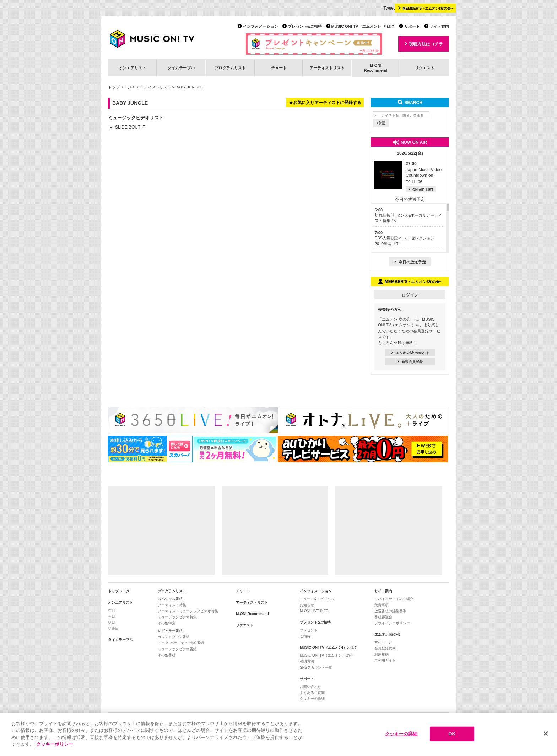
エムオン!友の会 (387, 634)
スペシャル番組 (170, 599)
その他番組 (167, 655)
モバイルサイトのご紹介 (394, 599)
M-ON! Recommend (252, 614)
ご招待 (305, 636)
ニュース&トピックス (317, 599)
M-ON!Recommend (375, 68)
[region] (278, 735)
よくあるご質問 (312, 693)
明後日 (113, 628)
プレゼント (309, 630)
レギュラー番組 (170, 631)
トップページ (120, 87)
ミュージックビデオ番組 (177, 649)
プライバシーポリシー (392, 623)
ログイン (410, 295)
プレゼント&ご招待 (305, 26)
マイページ (383, 642)
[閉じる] (546, 734)
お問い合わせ (310, 687)
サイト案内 (439, 26)
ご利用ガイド (385, 660)
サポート (412, 26)
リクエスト (425, 68)
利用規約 (382, 654)
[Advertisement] (161, 531)
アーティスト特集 (172, 605)
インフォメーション (261, 26)
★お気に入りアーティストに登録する (325, 103)
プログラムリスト (230, 68)
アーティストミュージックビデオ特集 (188, 611)
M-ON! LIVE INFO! (315, 611)
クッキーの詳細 (312, 699)
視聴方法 (307, 661)
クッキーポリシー (55, 744)
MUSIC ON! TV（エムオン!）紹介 (327, 655)
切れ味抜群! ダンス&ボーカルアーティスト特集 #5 (408, 215)
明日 (112, 622)
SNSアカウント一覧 (316, 667)
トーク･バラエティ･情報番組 (181, 643)
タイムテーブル (181, 68)
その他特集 (167, 623)
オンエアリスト (132, 68)
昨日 (112, 610)
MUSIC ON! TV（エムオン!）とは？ (363, 26)
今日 (112, 616)
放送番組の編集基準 (390, 611)
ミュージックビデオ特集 (177, 617)
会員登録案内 (385, 648)
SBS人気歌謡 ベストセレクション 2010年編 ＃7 (405, 238)
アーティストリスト (327, 68)
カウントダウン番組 (174, 637)
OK (452, 734)
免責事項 (382, 605)
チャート (279, 68)
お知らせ (307, 605)
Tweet (389, 8)
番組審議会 (383, 617)
